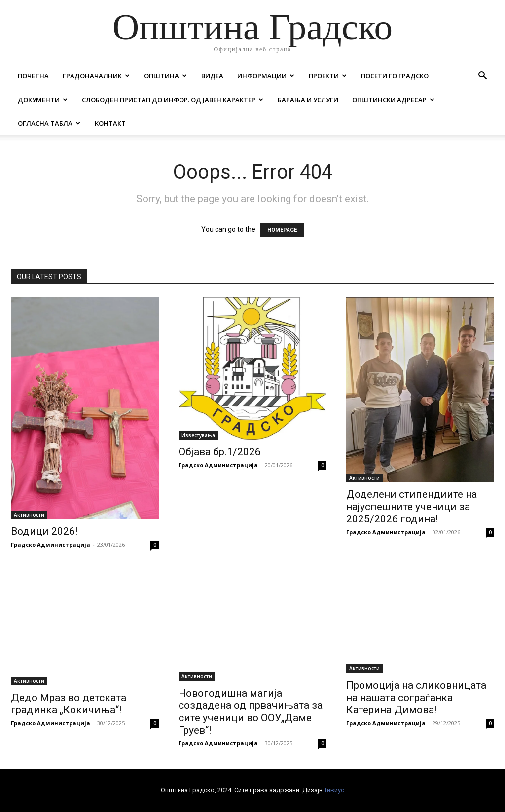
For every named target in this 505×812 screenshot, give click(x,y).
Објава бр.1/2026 (220, 452)
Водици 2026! (44, 531)
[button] (482, 77)
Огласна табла (49, 123)
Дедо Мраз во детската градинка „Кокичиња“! (69, 704)
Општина (165, 76)
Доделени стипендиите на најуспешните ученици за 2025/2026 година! (412, 507)
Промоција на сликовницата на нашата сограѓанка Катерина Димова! (416, 698)
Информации (266, 76)
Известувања (198, 435)
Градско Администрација (51, 544)
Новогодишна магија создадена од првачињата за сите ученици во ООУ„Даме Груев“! (251, 712)
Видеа (212, 76)
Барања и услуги (308, 100)
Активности (29, 515)
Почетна (33, 76)
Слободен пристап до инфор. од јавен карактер (173, 100)
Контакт (110, 123)
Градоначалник (96, 76)
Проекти (328, 76)
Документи (43, 100)
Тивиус (334, 790)
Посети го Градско (395, 76)
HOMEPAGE (282, 230)
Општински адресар (393, 100)
